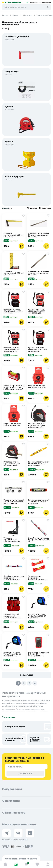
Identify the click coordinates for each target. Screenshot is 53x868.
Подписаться (25, 773)
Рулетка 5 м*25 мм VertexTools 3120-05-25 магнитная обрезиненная (13, 654)
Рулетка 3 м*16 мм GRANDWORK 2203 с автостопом (38, 349)
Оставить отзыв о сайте (21, 859)
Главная (8, 15)
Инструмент (30, 15)
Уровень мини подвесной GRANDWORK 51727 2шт (37, 578)
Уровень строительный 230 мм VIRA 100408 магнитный (39, 502)
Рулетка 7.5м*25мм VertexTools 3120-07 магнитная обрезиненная (37, 616)
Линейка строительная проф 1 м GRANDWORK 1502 (39, 540)
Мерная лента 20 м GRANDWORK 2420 (12, 425)
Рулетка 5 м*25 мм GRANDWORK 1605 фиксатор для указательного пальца (38, 311)
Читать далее (9, 717)
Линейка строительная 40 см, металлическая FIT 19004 (39, 273)
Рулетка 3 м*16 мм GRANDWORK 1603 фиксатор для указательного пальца (13, 349)
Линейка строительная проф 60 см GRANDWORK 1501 (14, 578)
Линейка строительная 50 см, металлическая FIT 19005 (39, 235)
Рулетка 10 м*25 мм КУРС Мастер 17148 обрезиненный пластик (37, 426)
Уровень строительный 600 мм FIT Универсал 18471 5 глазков (14, 502)
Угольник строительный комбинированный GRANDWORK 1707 (12, 540)
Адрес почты (15, 767)
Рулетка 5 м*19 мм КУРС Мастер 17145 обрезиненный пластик (12, 464)
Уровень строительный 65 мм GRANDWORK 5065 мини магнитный (14, 387)
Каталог (18, 15)
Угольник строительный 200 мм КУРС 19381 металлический (13, 273)
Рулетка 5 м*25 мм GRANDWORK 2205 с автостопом (13, 311)
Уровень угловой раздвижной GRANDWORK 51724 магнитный (13, 616)
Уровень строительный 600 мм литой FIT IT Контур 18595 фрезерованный (39, 464)
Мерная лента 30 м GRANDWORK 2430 (37, 387)
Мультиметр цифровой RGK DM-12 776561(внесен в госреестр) (39, 654)
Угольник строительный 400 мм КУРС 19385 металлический (13, 235)
